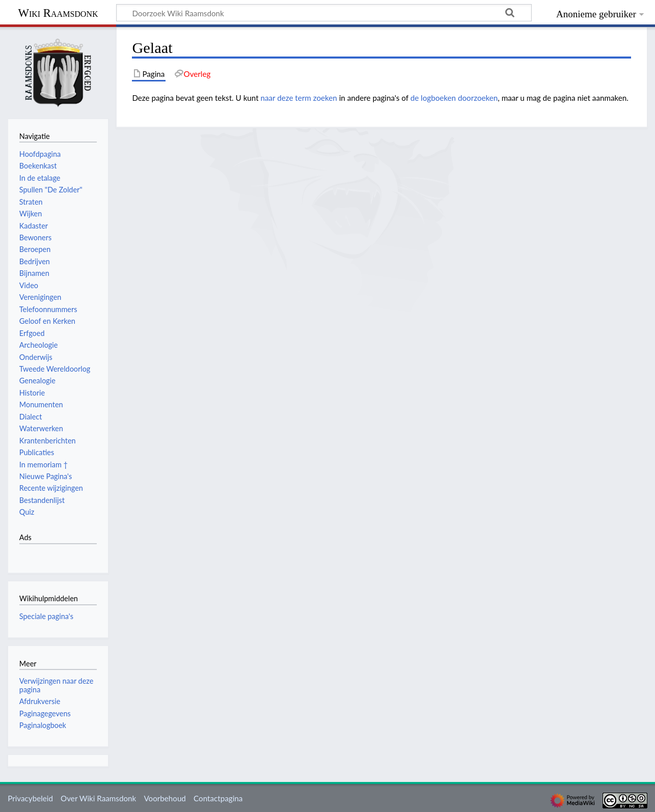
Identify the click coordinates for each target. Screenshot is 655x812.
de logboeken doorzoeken (454, 98)
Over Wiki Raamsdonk (98, 798)
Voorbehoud (165, 798)
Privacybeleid (30, 798)
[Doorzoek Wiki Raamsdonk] (324, 13)
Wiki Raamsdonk (58, 13)
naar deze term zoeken (299, 98)
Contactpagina (218, 798)
